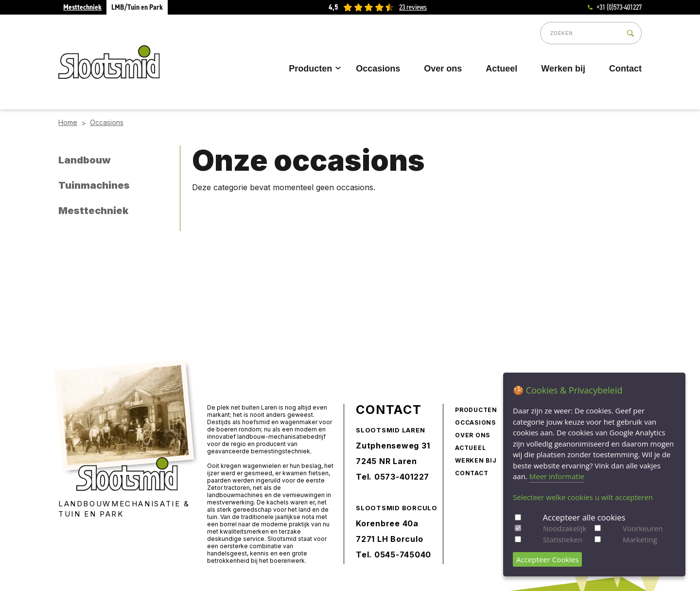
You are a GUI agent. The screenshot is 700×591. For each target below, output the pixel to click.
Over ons (443, 69)
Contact (625, 69)
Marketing (640, 539)
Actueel (501, 69)
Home (68, 123)
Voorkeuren (643, 528)
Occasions (378, 69)
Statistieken (563, 539)
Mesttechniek (82, 7)
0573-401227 (402, 477)
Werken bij (563, 69)
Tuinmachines (94, 185)
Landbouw (85, 160)
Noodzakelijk (565, 528)
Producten (313, 69)
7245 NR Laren (386, 461)
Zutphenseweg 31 (393, 446)
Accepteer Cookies (547, 559)
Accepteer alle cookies (584, 517)
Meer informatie (557, 476)
